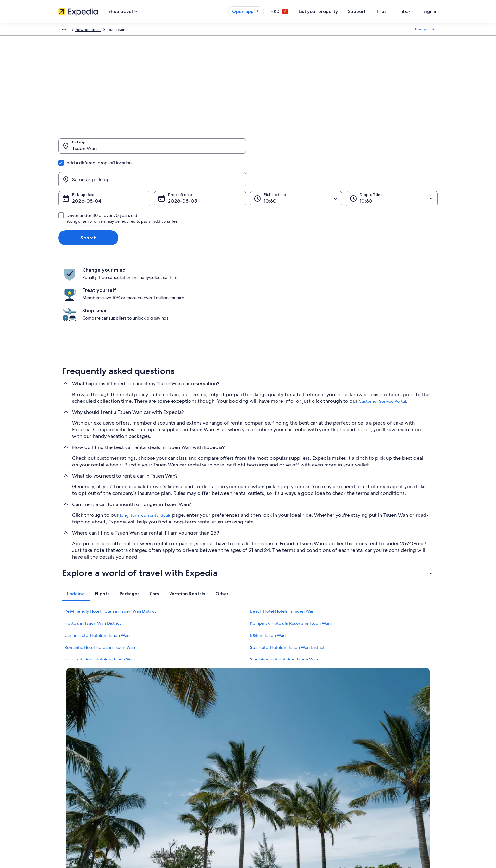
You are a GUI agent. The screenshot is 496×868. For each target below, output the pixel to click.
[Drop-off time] (392, 168)
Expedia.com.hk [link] (72, 31)
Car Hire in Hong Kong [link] (175, 782)
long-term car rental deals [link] (145, 448)
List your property (330, 11)
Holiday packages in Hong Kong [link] (184, 762)
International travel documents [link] (379, 772)
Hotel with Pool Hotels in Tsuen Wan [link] (100, 592)
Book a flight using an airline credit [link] (382, 762)
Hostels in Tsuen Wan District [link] (93, 556)
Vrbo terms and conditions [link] (277, 772)
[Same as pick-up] (344, 149)
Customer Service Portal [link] (382, 334)
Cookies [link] (261, 741)
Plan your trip (426, 31)
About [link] (64, 731)
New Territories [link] (157, 31)
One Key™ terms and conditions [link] (282, 762)
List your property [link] (73, 751)
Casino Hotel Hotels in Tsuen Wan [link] (97, 568)
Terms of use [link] (265, 751)
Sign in (431, 11)
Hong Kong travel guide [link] (177, 731)
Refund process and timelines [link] (378, 751)
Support (368, 11)
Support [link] (360, 731)
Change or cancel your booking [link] (379, 741)
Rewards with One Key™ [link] (177, 792)
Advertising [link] (68, 772)
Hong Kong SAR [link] (125, 31)
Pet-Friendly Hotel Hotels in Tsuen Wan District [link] (110, 544)
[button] (248, 506)
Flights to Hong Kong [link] (174, 772)
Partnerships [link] (69, 762)
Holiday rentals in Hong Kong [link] (181, 751)
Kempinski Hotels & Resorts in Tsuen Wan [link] (290, 556)
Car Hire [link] (98, 31)
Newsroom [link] (68, 782)
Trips (393, 11)
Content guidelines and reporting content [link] (290, 782)
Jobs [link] (62, 741)
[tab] (76, 527)
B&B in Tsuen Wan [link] (268, 568)
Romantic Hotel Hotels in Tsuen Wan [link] (100, 580)
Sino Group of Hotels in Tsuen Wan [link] (284, 592)
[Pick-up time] (296, 168)
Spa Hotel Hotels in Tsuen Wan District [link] (287, 580)
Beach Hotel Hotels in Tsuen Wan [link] (282, 544)
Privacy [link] (260, 731)
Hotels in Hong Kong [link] (174, 741)
